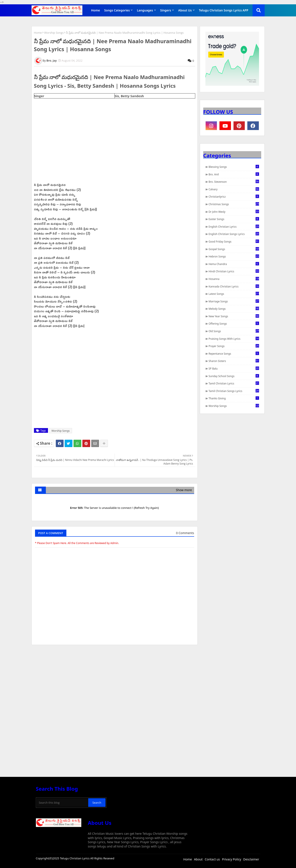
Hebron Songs (234, 256)
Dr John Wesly (234, 212)
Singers (166, 10)
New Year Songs (234, 316)
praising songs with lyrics (234, 339)
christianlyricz (234, 197)
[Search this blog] (63, 803)
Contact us (212, 859)
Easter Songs (234, 219)
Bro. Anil (234, 174)
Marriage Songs (234, 301)
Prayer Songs (234, 346)
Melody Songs (234, 309)
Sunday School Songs (234, 376)
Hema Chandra (234, 264)
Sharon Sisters (234, 361)
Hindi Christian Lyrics (234, 271)
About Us (185, 10)
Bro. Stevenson (234, 182)
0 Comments (185, 533)
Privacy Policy (232, 859)
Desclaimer (251, 859)
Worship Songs (54, 33)
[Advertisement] (115, 681)
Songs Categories (117, 10)
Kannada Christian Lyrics (234, 286)
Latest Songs (234, 294)
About (198, 859)
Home (95, 10)
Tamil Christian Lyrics (234, 383)
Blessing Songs (234, 167)
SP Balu (234, 368)
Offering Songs (234, 324)
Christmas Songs (234, 204)
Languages (145, 10)
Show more (184, 490)
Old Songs (234, 331)
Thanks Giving (234, 398)
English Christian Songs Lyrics (234, 234)
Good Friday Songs (234, 241)
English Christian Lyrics (234, 227)
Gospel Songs (234, 249)
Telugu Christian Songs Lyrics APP (224, 10)
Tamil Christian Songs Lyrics (234, 391)
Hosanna (234, 279)
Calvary (234, 189)
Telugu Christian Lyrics (75, 858)
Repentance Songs (234, 354)
